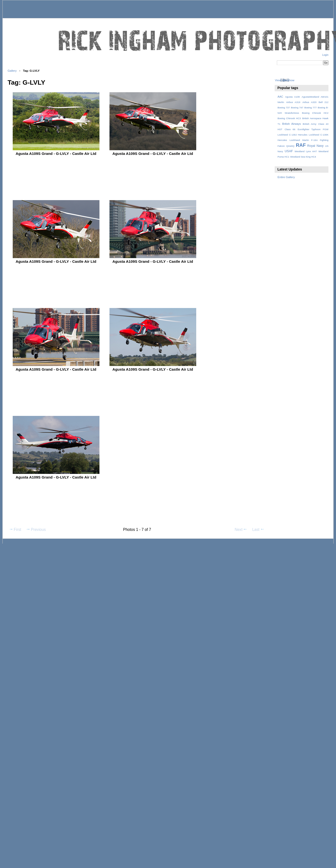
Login (325, 55)
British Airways (292, 124)
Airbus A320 (309, 102)
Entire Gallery (286, 177)
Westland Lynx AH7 (306, 151)
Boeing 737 (284, 108)
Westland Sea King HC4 (303, 157)
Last (258, 529)
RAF (301, 145)
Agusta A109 (293, 97)
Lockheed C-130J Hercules (293, 135)
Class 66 (290, 129)
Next (241, 529)
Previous (36, 529)
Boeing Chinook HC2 (315, 113)
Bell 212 (324, 102)
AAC (280, 97)
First (15, 529)
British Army (310, 124)
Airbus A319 (293, 102)
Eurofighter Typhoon (309, 129)
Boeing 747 (297, 108)
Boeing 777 (310, 108)
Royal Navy (315, 146)
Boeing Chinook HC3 (289, 118)
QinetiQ (290, 146)
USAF (289, 151)
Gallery (12, 71)
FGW (326, 129)
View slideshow (285, 80)
